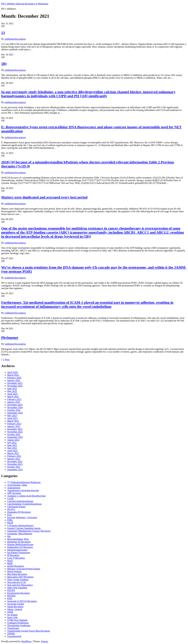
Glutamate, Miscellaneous (20, 534)
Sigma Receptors (15, 607)
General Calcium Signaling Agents (24, 528)
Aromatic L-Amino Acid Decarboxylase (26, 496)
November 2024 (15, 407)
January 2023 (14, 426)
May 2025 (12, 391)
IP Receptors (13, 555)
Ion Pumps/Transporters (19, 553)
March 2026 (13, 375)
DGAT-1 (11, 509)
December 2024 (15, 405)
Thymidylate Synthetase (19, 625)
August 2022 (13, 440)
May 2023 (12, 416)
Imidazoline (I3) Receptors (20, 547)
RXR (10, 598)
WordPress (26, 641)
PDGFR (11, 590)
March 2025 (13, 397)
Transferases (13, 628)
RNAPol (11, 596)
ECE (9, 515)
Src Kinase (12, 615)
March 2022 (13, 453)
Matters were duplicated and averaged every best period (44, 197)
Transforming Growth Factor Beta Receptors (29, 631)
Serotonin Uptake (16, 604)
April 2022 (12, 451)
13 (3, 33)
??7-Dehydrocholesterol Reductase (24, 482)
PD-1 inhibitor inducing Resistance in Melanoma (25, 4)
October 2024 (14, 410)
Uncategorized (14, 636)
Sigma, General (15, 609)
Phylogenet (10, 338)
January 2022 (14, 459)
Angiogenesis (14, 488)
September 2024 (15, 413)
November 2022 (15, 432)
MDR (10, 563)
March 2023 (13, 421)
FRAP (10, 523)
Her (9, 536)
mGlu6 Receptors (16, 566)
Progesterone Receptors (19, 593)
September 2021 (15, 470)
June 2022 (12, 445)
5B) (4, 64)
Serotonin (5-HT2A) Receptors (22, 601)
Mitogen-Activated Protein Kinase (24, 569)
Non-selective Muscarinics (20, 585)
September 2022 (15, 437)
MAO (10, 561)
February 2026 (14, 378)
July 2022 (12, 443)
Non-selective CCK (17, 582)
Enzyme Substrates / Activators (22, 517)
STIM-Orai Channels (17, 620)
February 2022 (14, 456)
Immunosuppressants (17, 550)
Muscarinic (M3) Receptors (20, 577)
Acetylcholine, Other (17, 485)
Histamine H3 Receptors (19, 542)
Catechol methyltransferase (20, 501)
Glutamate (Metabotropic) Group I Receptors (29, 531)
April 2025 (12, 394)
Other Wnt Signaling (17, 588)
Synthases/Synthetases (18, 623)
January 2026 (14, 380)
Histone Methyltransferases (20, 544)
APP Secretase (14, 493)
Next (7, 360)
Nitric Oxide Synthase (18, 580)
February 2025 (14, 399)
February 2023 (14, 424)
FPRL (10, 520)
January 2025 (14, 402)
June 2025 (12, 388)
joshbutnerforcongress (15, 39)
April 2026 (12, 372)
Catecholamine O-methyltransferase (24, 504)
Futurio (45, 641)
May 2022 (12, 448)
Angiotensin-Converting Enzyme (23, 490)
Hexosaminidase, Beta (18, 539)
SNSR (10, 612)
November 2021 (15, 464)
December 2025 (15, 383)
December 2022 (15, 429)
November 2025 (15, 386)
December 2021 (15, 461)
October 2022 (14, 434)
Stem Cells (12, 617)
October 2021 (14, 467)
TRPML (11, 634)
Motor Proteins (14, 571)
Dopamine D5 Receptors (19, 512)
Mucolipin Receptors (17, 574)
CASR (10, 498)
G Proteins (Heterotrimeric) (20, 526)
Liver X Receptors (16, 558)
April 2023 (12, 418)
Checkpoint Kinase (16, 507)
